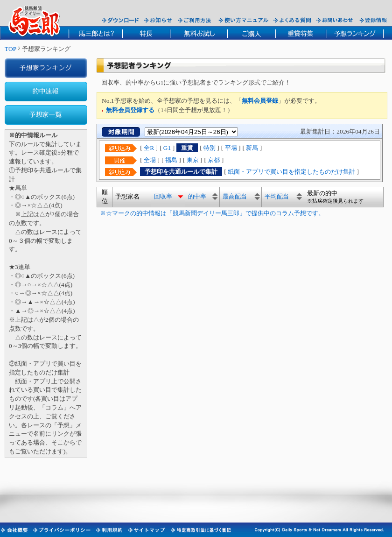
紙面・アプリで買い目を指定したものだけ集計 (291, 172)
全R (149, 148)
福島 (171, 160)
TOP (10, 49)
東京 (193, 160)
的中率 (197, 196)
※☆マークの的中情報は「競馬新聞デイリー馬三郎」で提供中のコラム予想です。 (210, 213)
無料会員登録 (260, 101)
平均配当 (277, 196)
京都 (214, 160)
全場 (150, 160)
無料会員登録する (130, 110)
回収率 (163, 196)
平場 (231, 148)
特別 (210, 148)
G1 (167, 148)
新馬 (252, 148)
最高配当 (235, 196)
